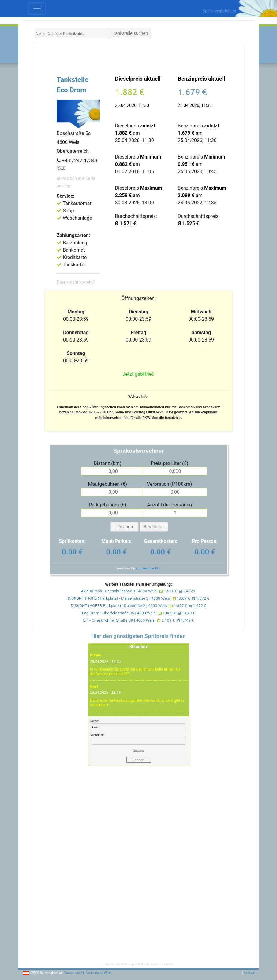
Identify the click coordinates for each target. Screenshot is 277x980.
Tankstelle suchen (130, 33)
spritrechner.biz (148, 568)
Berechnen (154, 527)
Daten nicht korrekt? (76, 282)
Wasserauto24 (74, 973)
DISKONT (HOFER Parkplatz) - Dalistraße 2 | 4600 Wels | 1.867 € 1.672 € (138, 606)
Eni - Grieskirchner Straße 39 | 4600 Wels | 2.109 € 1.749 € (138, 620)
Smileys (138, 750)
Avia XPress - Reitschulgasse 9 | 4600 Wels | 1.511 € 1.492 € (138, 591)
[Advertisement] (139, 57)
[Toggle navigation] (37, 9)
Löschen (125, 527)
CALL (61, 168)
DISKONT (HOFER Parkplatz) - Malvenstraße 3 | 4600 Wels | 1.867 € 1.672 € (138, 598)
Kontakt (249, 973)
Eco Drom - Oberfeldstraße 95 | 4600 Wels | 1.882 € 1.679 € (139, 613)
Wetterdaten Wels (98, 973)
